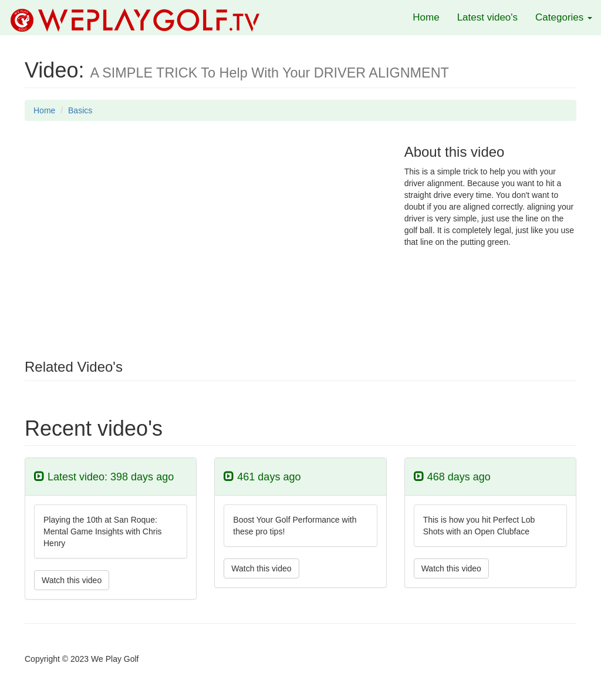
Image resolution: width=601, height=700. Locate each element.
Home (426, 17)
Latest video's (487, 17)
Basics (80, 110)
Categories (564, 17)
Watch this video (72, 580)
